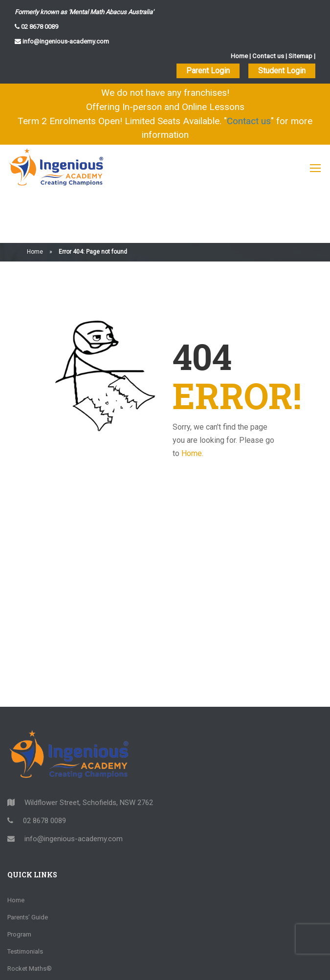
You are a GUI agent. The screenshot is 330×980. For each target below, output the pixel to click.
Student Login (282, 71)
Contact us (269, 56)
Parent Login (208, 71)
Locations (22, 950)
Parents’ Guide (28, 865)
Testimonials (25, 899)
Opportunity (24, 933)
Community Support (35, 968)
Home (241, 56)
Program (19, 882)
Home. (192, 402)
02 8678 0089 (39, 27)
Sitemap (301, 56)
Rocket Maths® (30, 916)
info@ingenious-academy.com (65, 41)
